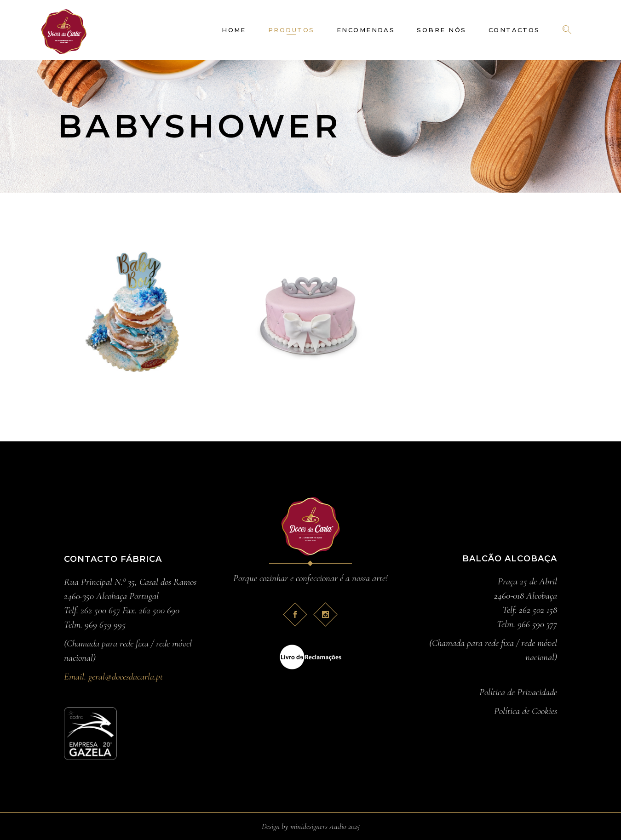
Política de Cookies (526, 711)
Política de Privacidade (518, 692)
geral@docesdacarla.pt (126, 677)
